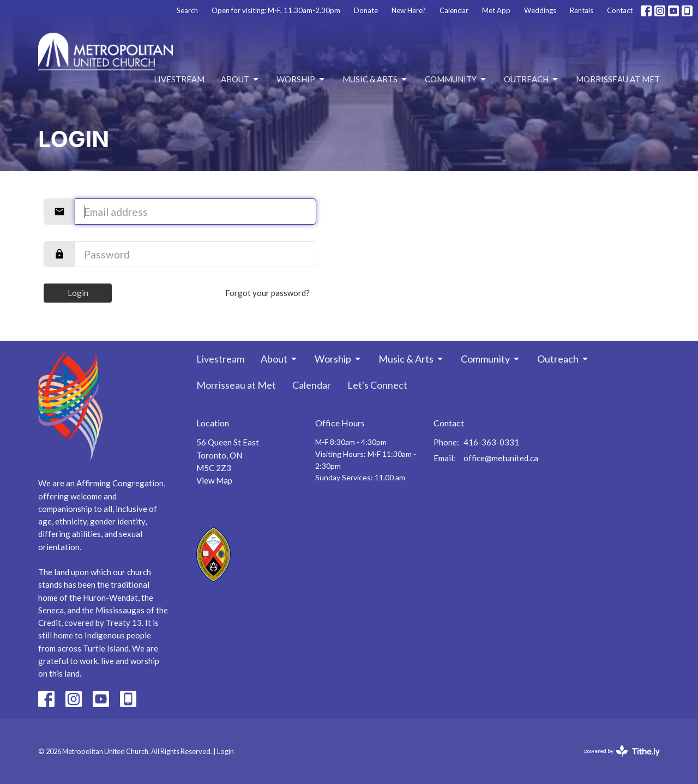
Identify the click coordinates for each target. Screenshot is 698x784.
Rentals (582, 10)
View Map (214, 480)
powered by (622, 751)
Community (456, 80)
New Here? (409, 10)
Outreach (532, 80)
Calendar (454, 10)
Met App (496, 10)
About (240, 80)
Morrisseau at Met (618, 79)
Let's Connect (377, 385)
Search (187, 10)
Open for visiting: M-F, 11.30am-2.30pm (276, 10)
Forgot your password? (267, 293)
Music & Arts (375, 80)
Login (78, 293)
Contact (620, 10)
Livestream (179, 79)
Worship (301, 80)
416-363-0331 (491, 442)
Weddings (540, 10)
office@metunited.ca (501, 458)
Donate (366, 10)
